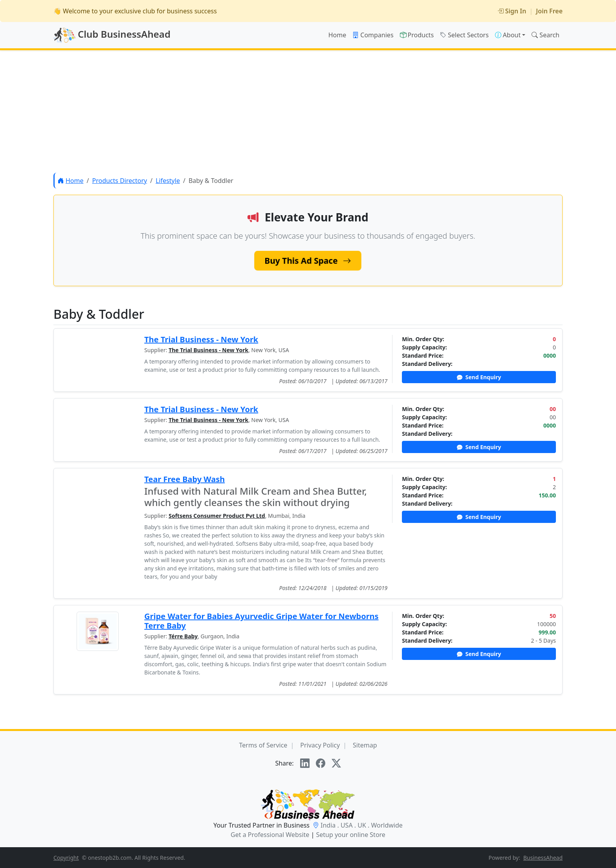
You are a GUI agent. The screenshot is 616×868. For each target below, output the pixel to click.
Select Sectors (464, 35)
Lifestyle (168, 181)
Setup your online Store (350, 835)
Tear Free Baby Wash (184, 479)
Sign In (512, 11)
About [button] (508, 35)
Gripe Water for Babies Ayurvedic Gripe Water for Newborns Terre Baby (261, 621)
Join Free (549, 11)
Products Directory (119, 181)
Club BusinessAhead (112, 35)
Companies (373, 35)
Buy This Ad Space (308, 260)
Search (545, 35)
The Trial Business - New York (201, 339)
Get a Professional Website (270, 835)
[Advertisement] (308, 111)
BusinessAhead (543, 858)
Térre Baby (183, 636)
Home (337, 35)
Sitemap (365, 745)
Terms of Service (263, 745)
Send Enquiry (479, 377)
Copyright (66, 858)
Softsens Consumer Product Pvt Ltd (217, 516)
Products (417, 35)
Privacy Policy (320, 745)
